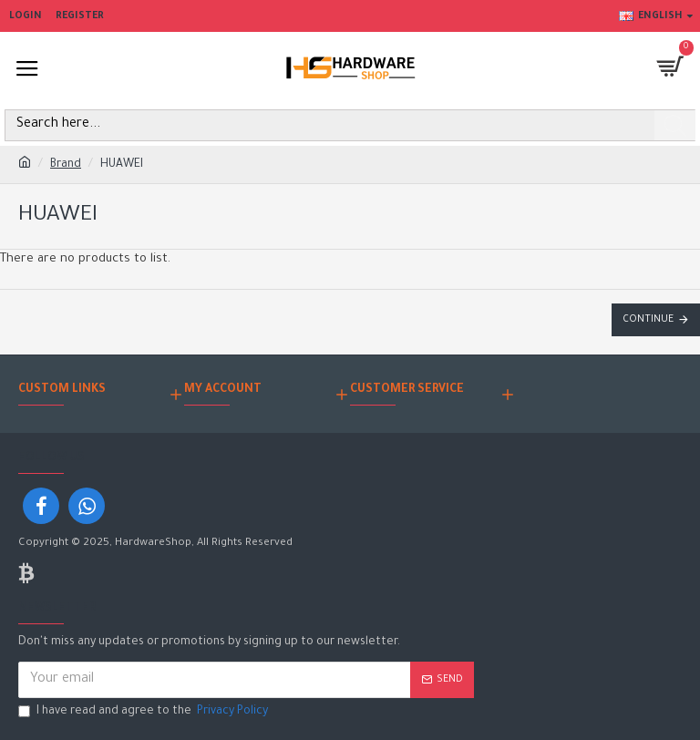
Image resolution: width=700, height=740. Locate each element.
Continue (648, 320)
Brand (66, 165)
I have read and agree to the (144, 712)
